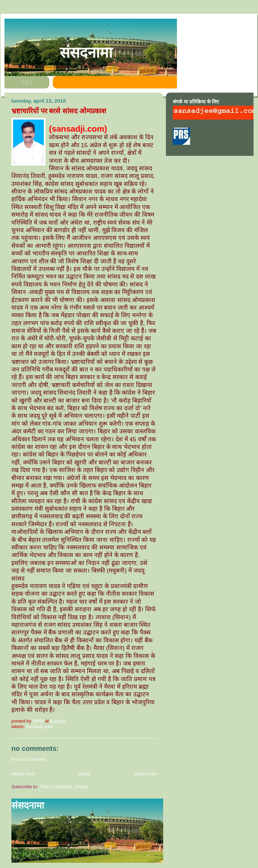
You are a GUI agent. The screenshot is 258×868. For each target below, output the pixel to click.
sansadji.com (39, 727)
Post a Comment (29, 759)
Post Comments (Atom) (64, 787)
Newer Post (23, 774)
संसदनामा (86, 53)
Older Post (145, 774)
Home (85, 774)
